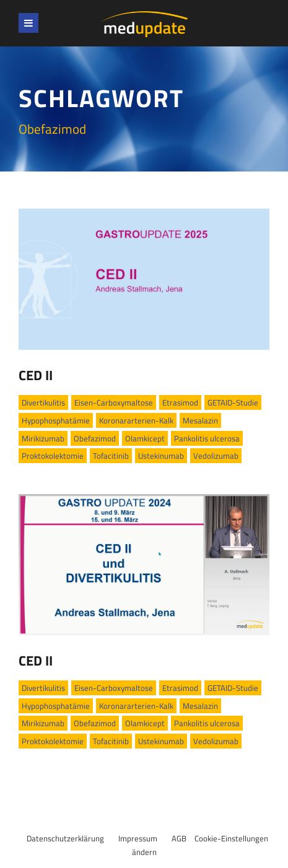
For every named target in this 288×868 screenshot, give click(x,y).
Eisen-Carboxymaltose (114, 402)
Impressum (138, 838)
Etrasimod (180, 402)
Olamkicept (145, 438)
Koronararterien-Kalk (136, 420)
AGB (179, 838)
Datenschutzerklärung (65, 838)
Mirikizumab (43, 438)
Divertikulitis (43, 402)
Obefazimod (95, 438)
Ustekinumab (161, 456)
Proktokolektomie (53, 456)
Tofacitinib (111, 456)
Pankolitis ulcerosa (207, 438)
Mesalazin (200, 420)
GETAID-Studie (233, 402)
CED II (36, 375)
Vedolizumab (216, 456)
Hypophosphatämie (56, 420)
